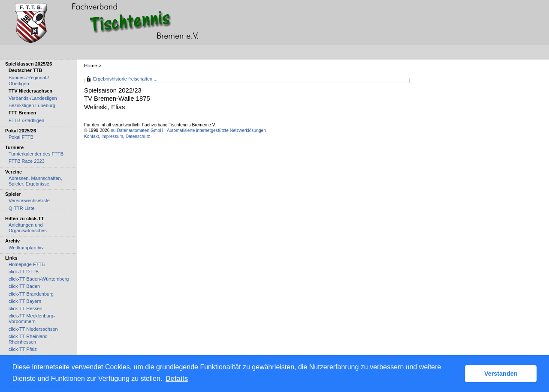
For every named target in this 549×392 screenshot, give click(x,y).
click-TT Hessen (26, 308)
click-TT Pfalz (23, 349)
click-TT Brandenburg (31, 294)
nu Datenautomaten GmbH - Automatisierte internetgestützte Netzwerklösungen (188, 130)
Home (91, 66)
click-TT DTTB (24, 272)
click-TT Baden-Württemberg (39, 279)
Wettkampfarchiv (26, 248)
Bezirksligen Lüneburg (32, 105)
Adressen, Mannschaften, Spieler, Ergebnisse (35, 181)
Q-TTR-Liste (22, 208)
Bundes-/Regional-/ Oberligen (29, 80)
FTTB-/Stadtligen (26, 120)
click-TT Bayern (25, 301)
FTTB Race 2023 (27, 161)
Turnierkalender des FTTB (36, 154)
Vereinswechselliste (29, 200)
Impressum (112, 136)
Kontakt (92, 136)
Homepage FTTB (27, 264)
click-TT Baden (24, 286)
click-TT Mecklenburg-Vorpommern (32, 319)
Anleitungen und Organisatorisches (28, 228)
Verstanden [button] (501, 374)
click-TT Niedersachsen (33, 329)
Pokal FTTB (21, 137)
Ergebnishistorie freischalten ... (125, 79)
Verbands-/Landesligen (33, 98)
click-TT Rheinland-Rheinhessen (29, 339)
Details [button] (177, 379)
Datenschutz (138, 136)
